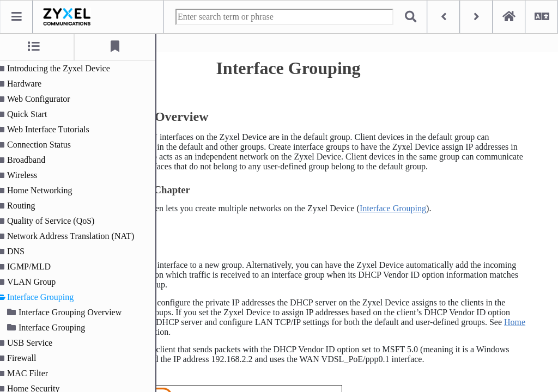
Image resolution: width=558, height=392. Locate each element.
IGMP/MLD (36, 267)
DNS (23, 251)
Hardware (31, 84)
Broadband (33, 160)
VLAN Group (38, 282)
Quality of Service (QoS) (58, 221)
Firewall (29, 358)
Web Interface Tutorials (55, 129)
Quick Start (34, 114)
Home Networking (47, 190)
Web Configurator (46, 99)
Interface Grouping (47, 297)
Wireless (29, 175)
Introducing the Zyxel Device (66, 68)
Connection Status (46, 145)
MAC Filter (35, 373)
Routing (28, 206)
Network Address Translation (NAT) (78, 236)
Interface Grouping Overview (77, 312)
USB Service (37, 343)
